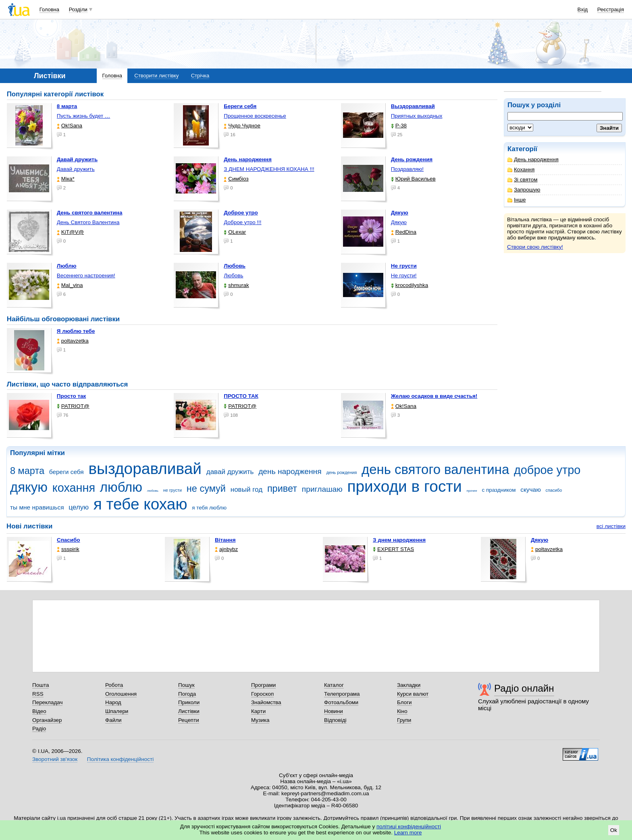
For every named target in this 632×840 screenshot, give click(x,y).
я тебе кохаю (140, 504)
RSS (38, 694)
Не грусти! (404, 275)
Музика (260, 720)
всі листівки (611, 526)
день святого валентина (435, 469)
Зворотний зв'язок (55, 759)
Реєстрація (611, 9)
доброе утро (547, 470)
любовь (153, 491)
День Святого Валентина (88, 222)
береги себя (67, 472)
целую (79, 507)
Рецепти (189, 720)
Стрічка (200, 76)
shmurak (236, 285)
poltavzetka (73, 341)
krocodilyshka (410, 285)
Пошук (186, 685)
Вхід (583, 9)
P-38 (399, 126)
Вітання (225, 540)
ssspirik (68, 549)
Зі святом (523, 180)
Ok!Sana (70, 126)
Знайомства (266, 702)
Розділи (78, 9)
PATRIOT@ (73, 406)
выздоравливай (145, 469)
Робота (114, 685)
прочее (472, 491)
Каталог (334, 685)
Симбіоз (236, 179)
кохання (74, 488)
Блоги (404, 702)
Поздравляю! (407, 169)
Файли (113, 720)
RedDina (404, 232)
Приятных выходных (417, 116)
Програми (263, 685)
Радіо (39, 729)
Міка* (66, 179)
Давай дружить (76, 169)
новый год (246, 490)
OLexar (235, 232)
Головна (49, 9)
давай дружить (230, 472)
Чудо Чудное (242, 126)
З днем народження (399, 540)
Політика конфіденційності (120, 759)
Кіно (402, 711)
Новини (334, 711)
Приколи (189, 702)
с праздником (499, 490)
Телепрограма (342, 694)
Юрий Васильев (413, 179)
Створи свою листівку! (535, 247)
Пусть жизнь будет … (84, 116)
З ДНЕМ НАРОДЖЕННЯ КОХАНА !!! (269, 169)
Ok (614, 830)
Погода (187, 694)
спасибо (554, 490)
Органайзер (47, 720)
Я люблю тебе (76, 331)
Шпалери (117, 711)
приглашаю (322, 489)
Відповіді (335, 720)
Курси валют (413, 694)
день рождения (341, 472)
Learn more (408, 833)
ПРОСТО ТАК (241, 396)
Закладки (409, 685)
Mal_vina (70, 285)
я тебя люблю (209, 508)
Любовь (233, 275)
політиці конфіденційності (409, 826)
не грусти (173, 490)
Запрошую (524, 190)
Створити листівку (156, 76)
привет (282, 489)
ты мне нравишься (37, 507)
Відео (39, 711)
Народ (113, 702)
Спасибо (69, 540)
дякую (29, 487)
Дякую (399, 222)
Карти (258, 711)
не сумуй (206, 489)
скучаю (531, 490)
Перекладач (47, 702)
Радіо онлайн (524, 688)
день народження (290, 471)
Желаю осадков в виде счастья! (434, 396)
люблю (121, 487)
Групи (404, 720)
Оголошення (121, 694)
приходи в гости (404, 486)
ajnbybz (226, 549)
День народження (533, 159)
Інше (517, 200)
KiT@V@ (70, 232)
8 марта (27, 471)
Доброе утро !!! (242, 222)
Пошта (41, 685)
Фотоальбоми (341, 702)
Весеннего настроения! (86, 275)
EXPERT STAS (393, 549)
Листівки (189, 711)
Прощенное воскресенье (255, 116)
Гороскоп (262, 694)
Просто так (72, 396)
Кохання (521, 169)
